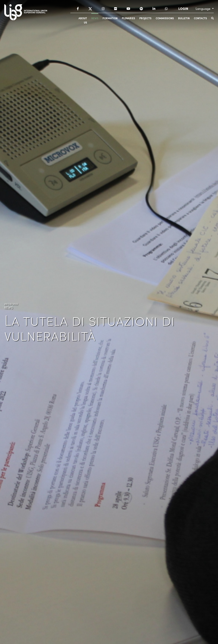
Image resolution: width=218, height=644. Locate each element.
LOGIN (183, 9)
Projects (145, 18)
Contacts (200, 18)
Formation (110, 18)
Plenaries (128, 18)
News (95, 18)
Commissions (165, 18)
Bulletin (184, 18)
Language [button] (203, 9)
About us (83, 20)
